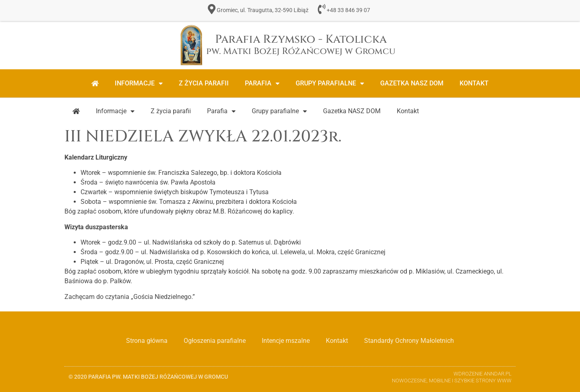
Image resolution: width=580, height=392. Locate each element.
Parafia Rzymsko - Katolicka (301, 45)
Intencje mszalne (286, 341)
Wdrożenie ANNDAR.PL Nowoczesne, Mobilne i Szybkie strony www (452, 377)
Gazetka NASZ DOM (412, 83)
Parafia (262, 83)
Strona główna (147, 341)
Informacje (139, 83)
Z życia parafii (204, 83)
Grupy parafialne (330, 83)
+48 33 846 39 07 (348, 10)
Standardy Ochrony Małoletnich (409, 341)
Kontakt (474, 83)
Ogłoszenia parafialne (215, 341)
